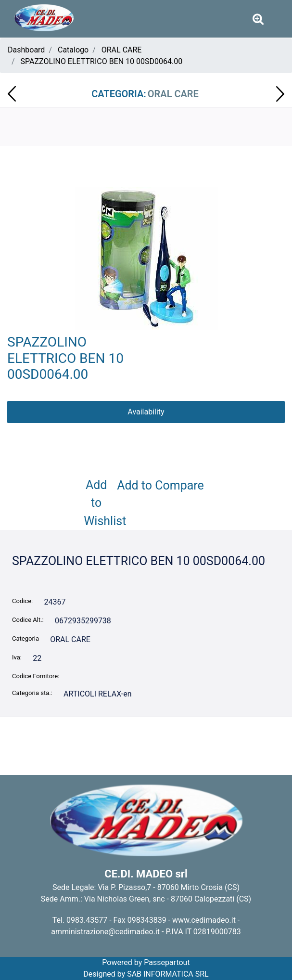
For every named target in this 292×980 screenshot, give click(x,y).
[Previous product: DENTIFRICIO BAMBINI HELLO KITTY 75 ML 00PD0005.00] (12, 94)
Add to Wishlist (98, 503)
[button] (146, 258)
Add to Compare (160, 485)
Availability (146, 412)
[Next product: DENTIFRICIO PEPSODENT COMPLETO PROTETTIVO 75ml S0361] (280, 94)
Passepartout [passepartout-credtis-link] (167, 962)
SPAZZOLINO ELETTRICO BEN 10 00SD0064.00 (102, 61)
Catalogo (73, 50)
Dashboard (26, 50)
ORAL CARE (122, 50)
